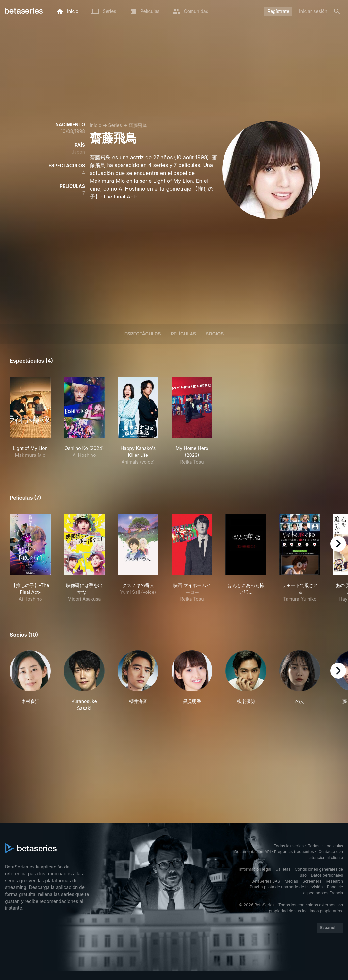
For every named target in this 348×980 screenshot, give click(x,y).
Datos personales (327, 875)
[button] (30, 681)
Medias (291, 881)
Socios (215, 334)
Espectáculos (143, 334)
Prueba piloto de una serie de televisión (286, 887)
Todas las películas (326, 846)
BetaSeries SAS (266, 881)
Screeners (312, 881)
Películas (183, 334)
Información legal (255, 869)
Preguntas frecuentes (294, 852)
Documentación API (253, 852)
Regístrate (278, 11)
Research (334, 881)
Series (115, 125)
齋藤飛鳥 (138, 125)
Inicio (96, 125)
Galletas (283, 869)
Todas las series (289, 846)
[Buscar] (337, 11)
